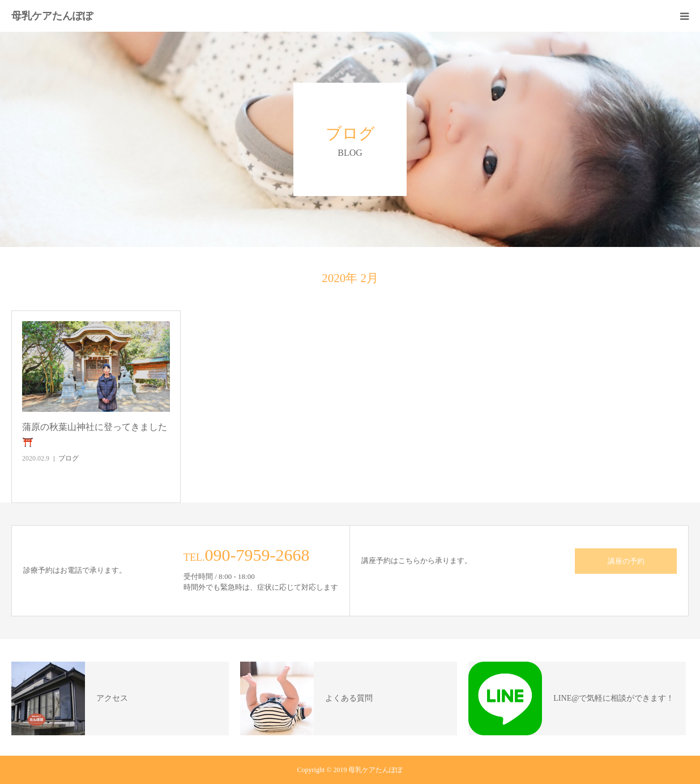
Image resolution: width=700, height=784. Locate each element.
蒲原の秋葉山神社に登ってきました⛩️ (95, 434)
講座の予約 (626, 561)
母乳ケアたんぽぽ (52, 16)
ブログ (69, 458)
